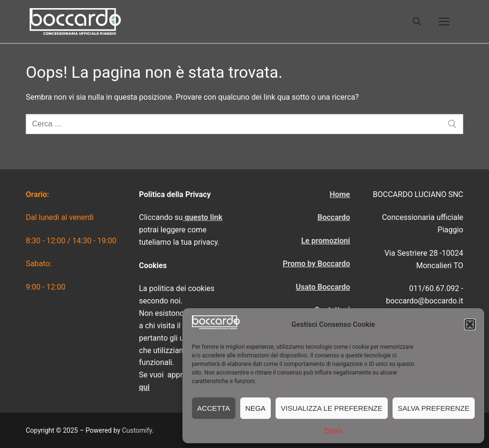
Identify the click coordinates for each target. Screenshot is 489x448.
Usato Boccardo (323, 287)
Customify (137, 430)
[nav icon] (444, 21)
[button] (470, 324)
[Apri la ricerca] (417, 21)
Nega (256, 408)
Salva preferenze (434, 408)
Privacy (333, 430)
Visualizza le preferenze (332, 408)
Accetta (214, 408)
